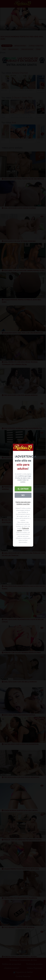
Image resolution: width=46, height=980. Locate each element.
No (23, 495)
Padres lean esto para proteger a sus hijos (23, 503)
